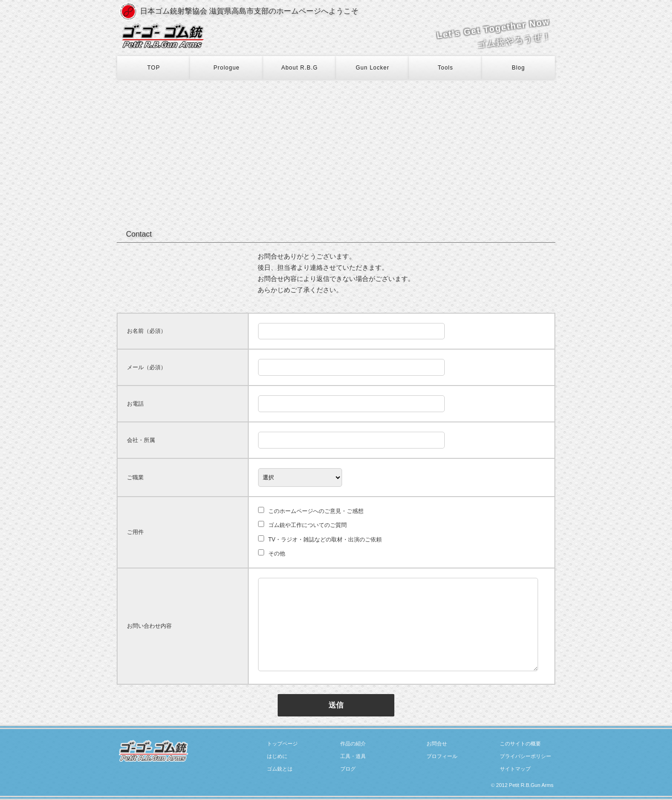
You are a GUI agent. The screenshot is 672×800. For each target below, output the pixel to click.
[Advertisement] (336, 149)
